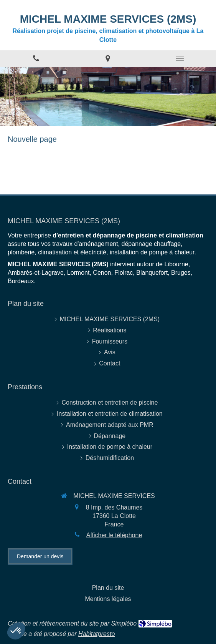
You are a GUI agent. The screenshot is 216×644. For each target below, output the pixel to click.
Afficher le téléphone (114, 535)
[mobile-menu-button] (180, 58)
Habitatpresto (96, 634)
